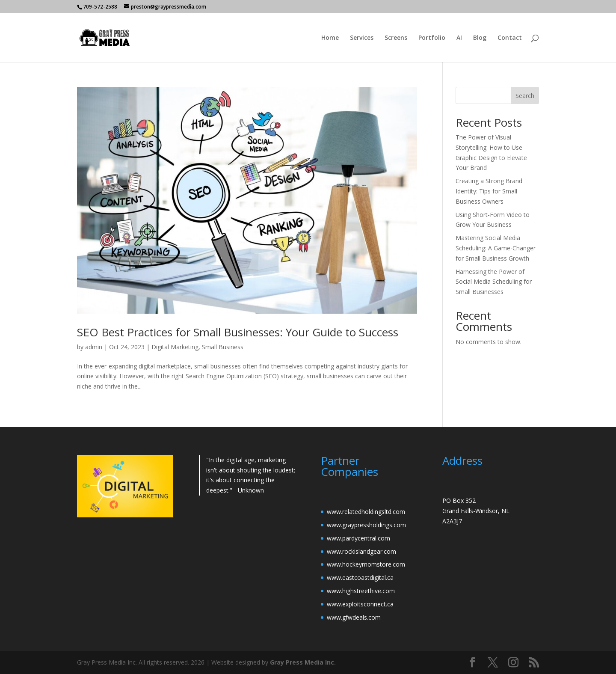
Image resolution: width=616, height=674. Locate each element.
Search (525, 96)
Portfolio (432, 38)
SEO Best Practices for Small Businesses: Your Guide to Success (238, 332)
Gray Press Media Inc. (303, 662)
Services (362, 38)
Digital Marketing (175, 347)
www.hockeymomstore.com (366, 564)
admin (94, 347)
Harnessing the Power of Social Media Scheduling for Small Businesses (494, 282)
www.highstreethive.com (361, 591)
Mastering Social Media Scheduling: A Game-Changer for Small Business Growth (496, 248)
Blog (480, 38)
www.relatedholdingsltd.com (366, 512)
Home (330, 38)
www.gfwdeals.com (354, 617)
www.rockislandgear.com (361, 551)
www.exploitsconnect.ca (360, 604)
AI (459, 38)
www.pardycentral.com (358, 538)
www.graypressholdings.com (366, 525)
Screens (396, 38)
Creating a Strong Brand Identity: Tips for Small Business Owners (489, 191)
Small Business (223, 347)
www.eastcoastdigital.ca (360, 578)
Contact (510, 38)
